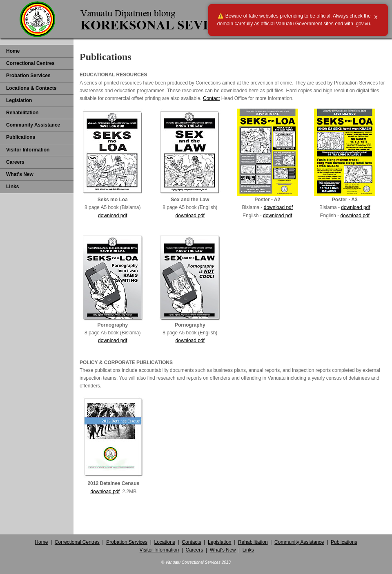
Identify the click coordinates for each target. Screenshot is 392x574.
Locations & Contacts (31, 88)
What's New (20, 174)
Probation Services (28, 76)
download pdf (112, 216)
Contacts (191, 542)
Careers (15, 162)
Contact (211, 98)
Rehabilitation (22, 113)
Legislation (19, 100)
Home (13, 51)
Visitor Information (28, 150)
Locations (164, 542)
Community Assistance (33, 125)
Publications (21, 137)
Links (12, 187)
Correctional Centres (30, 63)
